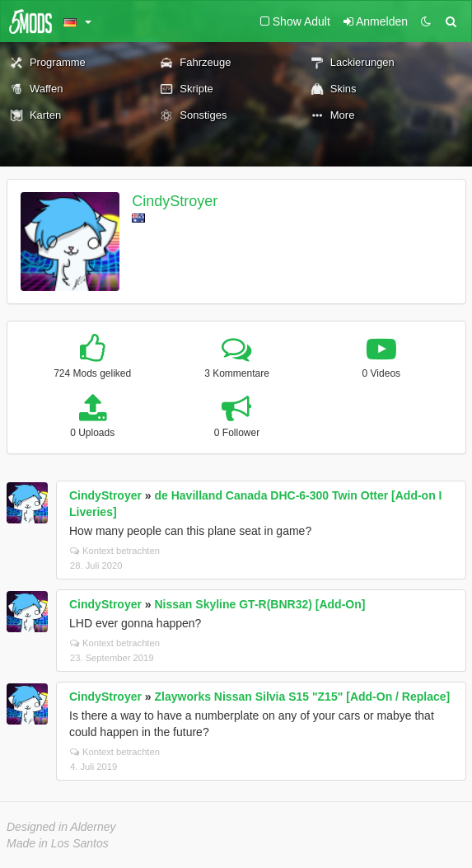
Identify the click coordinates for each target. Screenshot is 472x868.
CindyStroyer (175, 201)
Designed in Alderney (61, 827)
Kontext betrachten (115, 551)
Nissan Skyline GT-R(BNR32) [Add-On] (260, 604)
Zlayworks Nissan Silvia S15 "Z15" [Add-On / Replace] (303, 697)
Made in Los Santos (58, 843)
